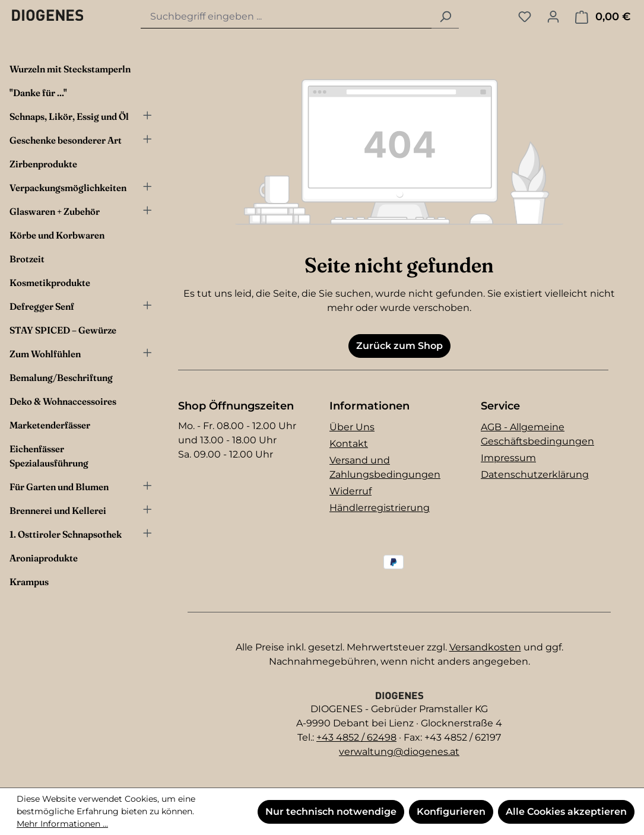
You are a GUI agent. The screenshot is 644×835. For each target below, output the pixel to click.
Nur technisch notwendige (331, 812)
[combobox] (286, 17)
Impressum (508, 458)
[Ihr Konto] (553, 17)
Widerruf (350, 491)
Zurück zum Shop (399, 346)
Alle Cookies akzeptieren (566, 812)
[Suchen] (445, 17)
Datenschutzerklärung (535, 474)
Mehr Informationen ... (62, 824)
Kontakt (349, 444)
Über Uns (352, 427)
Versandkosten (485, 647)
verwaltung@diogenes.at (399, 752)
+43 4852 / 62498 (356, 737)
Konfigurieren (451, 812)
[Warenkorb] (603, 17)
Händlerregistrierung (380, 508)
